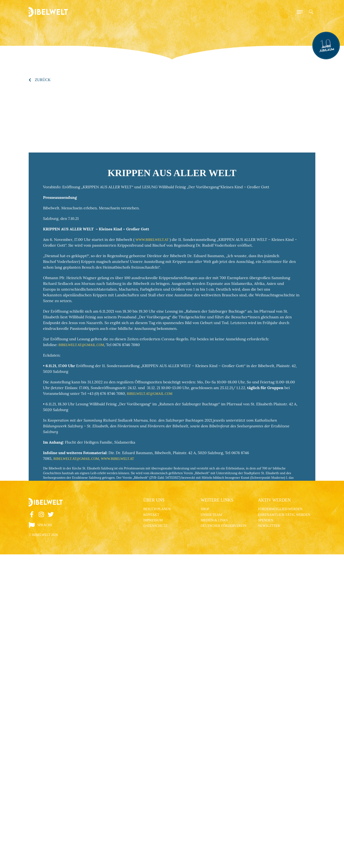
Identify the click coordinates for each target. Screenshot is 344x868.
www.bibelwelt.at (152, 329)
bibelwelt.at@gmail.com (81, 434)
